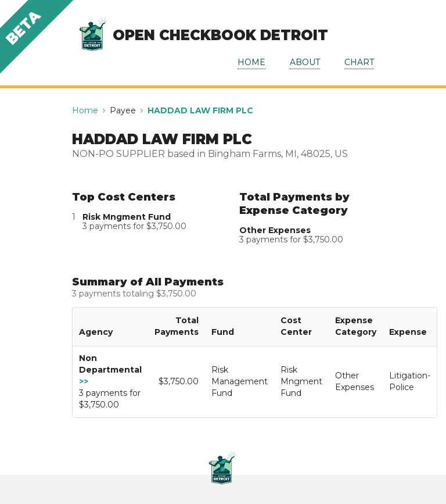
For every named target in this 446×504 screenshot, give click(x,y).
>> (84, 381)
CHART (359, 62)
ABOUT (305, 62)
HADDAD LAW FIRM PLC (200, 110)
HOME (251, 62)
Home (85, 110)
